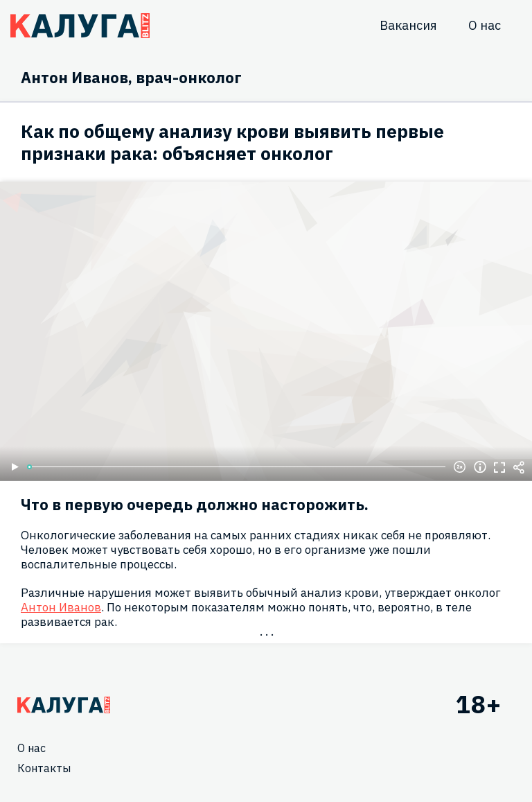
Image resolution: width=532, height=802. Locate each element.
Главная (64, 705)
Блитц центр (80, 26)
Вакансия (408, 25)
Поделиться (519, 467)
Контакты (44, 768)
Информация (480, 467)
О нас (485, 25)
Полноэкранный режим (499, 467)
